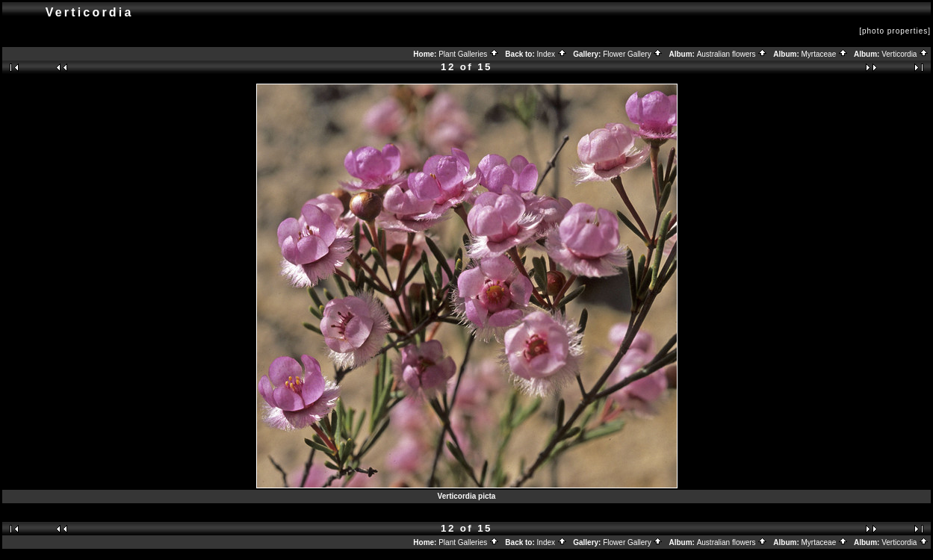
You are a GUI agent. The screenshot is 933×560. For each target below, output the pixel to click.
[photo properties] (895, 31)
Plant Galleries (469, 54)
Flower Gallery (633, 54)
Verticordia (905, 54)
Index (552, 54)
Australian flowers (732, 54)
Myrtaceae (825, 54)
